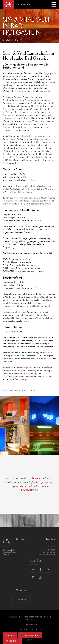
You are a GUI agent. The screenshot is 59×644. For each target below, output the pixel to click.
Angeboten (29, 368)
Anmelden (21, 600)
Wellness (14, 391)
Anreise (29, 620)
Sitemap (48, 617)
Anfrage (24, 380)
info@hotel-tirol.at (49, 554)
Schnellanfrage (30, 636)
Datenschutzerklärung (31, 617)
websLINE (33, 625)
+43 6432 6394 (24, 5)
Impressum (13, 617)
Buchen (10, 636)
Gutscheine (12, 641)
